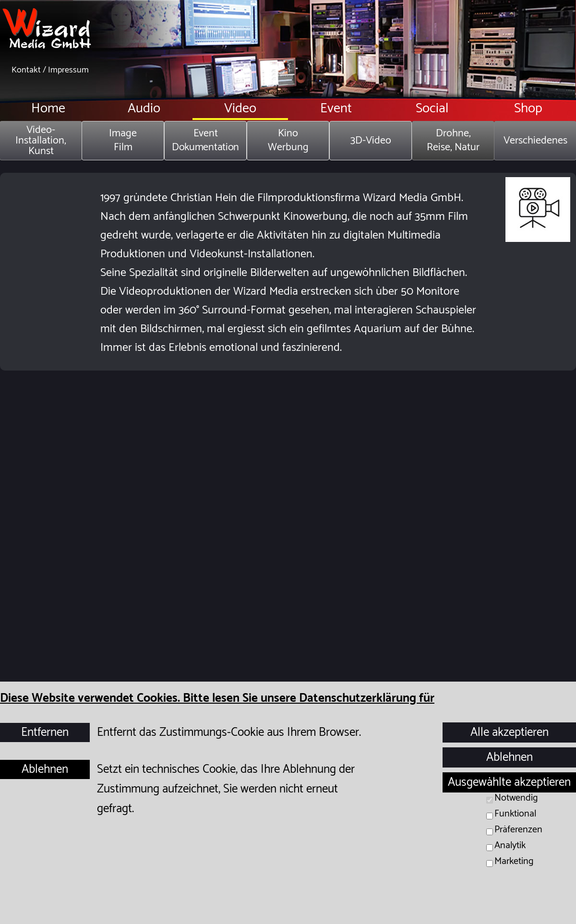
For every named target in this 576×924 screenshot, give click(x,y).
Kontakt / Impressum (50, 70)
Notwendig (516, 798)
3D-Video (371, 141)
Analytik (510, 846)
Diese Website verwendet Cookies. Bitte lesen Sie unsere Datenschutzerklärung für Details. (217, 708)
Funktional (515, 814)
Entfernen (45, 732)
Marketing (514, 861)
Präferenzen (518, 830)
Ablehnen (45, 769)
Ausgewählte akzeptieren (509, 782)
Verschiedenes (535, 141)
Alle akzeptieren (510, 732)
